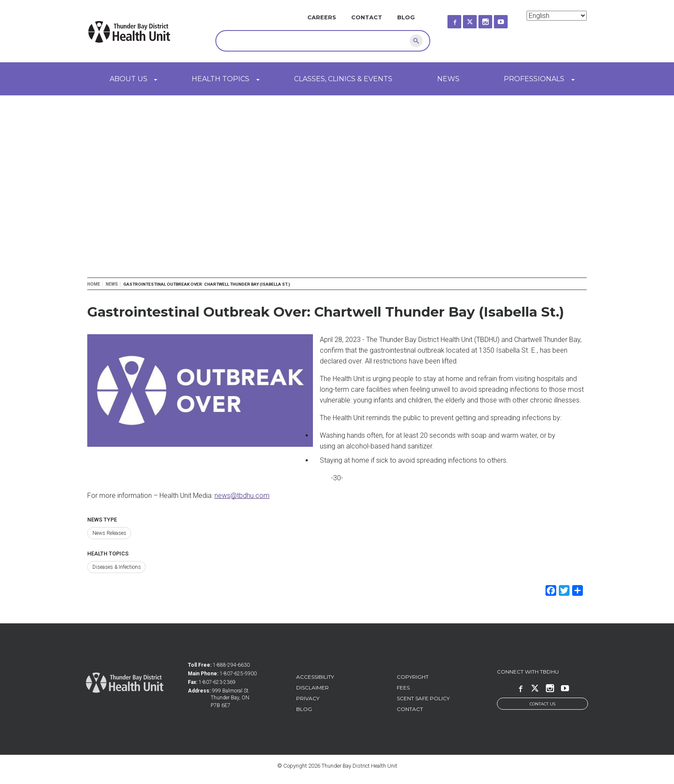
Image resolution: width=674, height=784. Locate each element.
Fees (403, 688)
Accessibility (315, 677)
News (448, 79)
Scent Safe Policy (423, 698)
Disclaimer (312, 688)
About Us (129, 79)
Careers (322, 17)
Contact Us (542, 704)
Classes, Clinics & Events (343, 79)
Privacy (308, 698)
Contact (367, 17)
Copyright (413, 677)
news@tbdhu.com (242, 496)
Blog (406, 17)
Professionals (534, 79)
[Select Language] (557, 16)
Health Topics (221, 79)
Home (94, 284)
